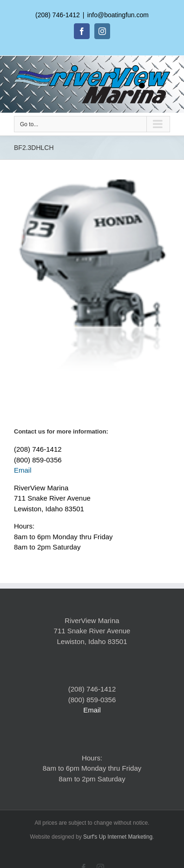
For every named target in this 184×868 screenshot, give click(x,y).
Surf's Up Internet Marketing (118, 837)
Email (23, 470)
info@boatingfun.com (118, 15)
